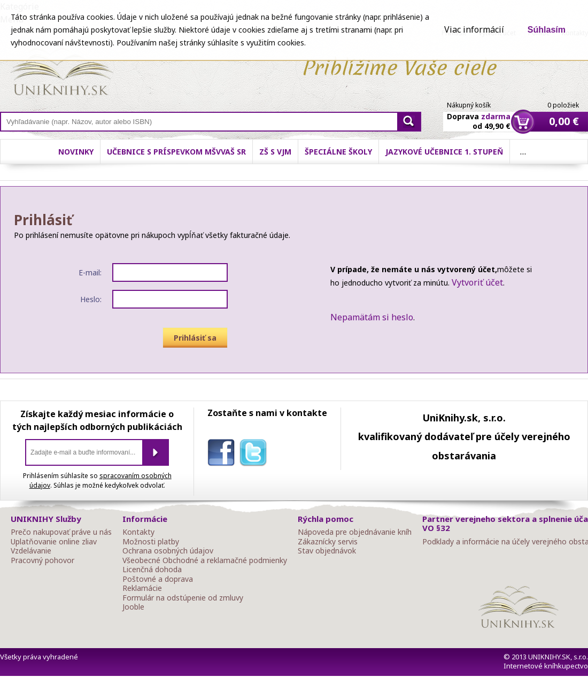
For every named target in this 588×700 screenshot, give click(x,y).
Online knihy (62, 74)
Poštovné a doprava (158, 579)
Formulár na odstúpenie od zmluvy (183, 598)
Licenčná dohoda (152, 570)
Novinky (76, 152)
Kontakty (138, 532)
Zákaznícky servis (328, 542)
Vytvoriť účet (477, 282)
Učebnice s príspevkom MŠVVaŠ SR (176, 152)
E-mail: (90, 272)
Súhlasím (547, 30)
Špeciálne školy (338, 152)
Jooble (133, 607)
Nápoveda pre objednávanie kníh (355, 532)
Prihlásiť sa (195, 338)
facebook (223, 455)
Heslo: (91, 299)
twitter (256, 455)
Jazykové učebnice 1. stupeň (444, 152)
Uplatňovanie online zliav (54, 542)
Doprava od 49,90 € (479, 115)
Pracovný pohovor (42, 560)
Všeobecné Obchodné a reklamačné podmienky (205, 560)
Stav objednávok (327, 551)
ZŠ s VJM (275, 152)
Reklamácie (142, 588)
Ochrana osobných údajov (168, 551)
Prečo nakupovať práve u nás (61, 532)
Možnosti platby (151, 542)
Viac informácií (474, 29)
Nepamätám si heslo (372, 317)
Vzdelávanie (31, 551)
